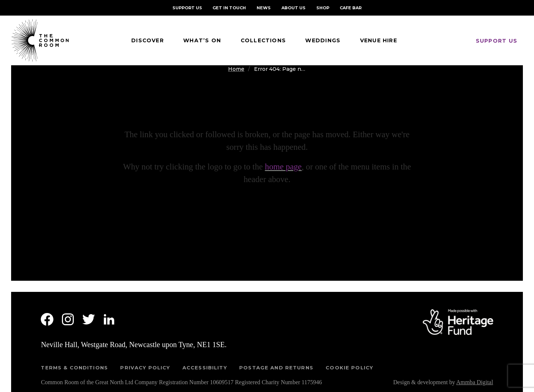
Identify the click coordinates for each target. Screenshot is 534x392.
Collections (263, 40)
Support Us (187, 8)
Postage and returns (276, 368)
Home (236, 69)
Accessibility (205, 368)
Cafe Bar (351, 8)
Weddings (323, 40)
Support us (497, 41)
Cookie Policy (349, 368)
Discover (148, 40)
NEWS (264, 8)
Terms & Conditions (74, 368)
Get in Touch (229, 8)
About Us (294, 8)
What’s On (202, 40)
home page (283, 167)
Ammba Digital (474, 382)
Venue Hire (379, 40)
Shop (323, 8)
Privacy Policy (145, 368)
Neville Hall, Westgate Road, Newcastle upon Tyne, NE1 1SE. (134, 345)
